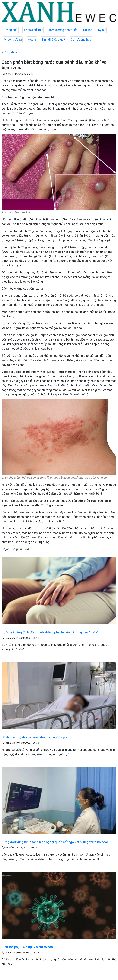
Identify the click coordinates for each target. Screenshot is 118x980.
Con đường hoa (81, 39)
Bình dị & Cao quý (53, 39)
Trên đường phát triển (63, 30)
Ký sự (102, 30)
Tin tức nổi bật (33, 30)
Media (32, 39)
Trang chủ (11, 30)
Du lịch (88, 30)
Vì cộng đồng (13, 39)
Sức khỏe (11, 52)
